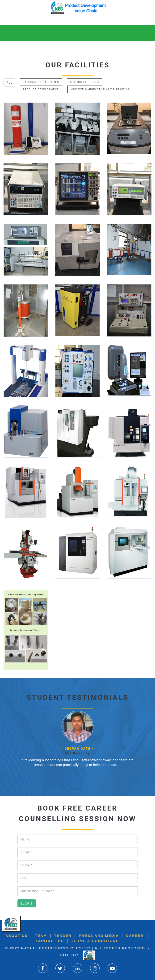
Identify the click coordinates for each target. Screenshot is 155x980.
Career (134, 936)
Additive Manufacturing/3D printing (100, 89)
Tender (63, 936)
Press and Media (99, 936)
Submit (27, 903)
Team (41, 936)
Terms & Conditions (94, 941)
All (9, 82)
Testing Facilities (85, 82)
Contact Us (50, 941)
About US (17, 936)
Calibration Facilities (41, 82)
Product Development (41, 89)
